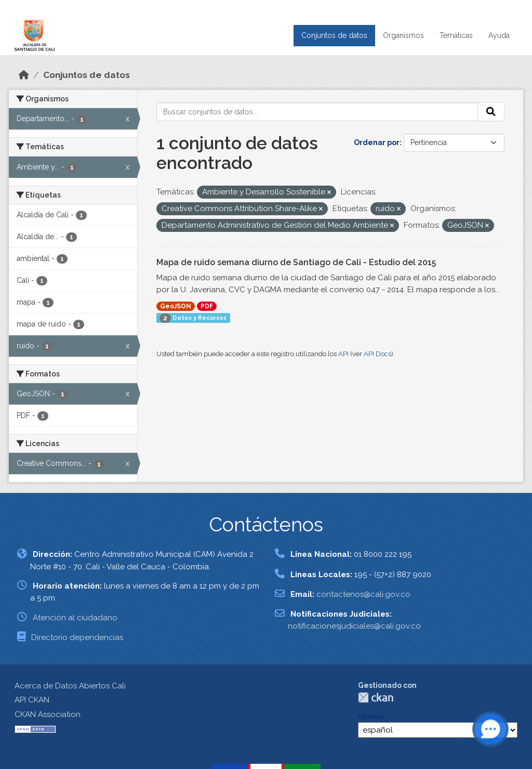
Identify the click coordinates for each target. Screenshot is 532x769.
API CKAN (32, 700)
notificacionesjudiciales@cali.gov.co (354, 626)
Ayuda (499, 35)
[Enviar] (491, 112)
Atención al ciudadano (75, 618)
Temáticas (456, 35)
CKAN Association (48, 714)
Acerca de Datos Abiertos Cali (70, 686)
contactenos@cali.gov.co (363, 594)
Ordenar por (377, 142)
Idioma (371, 716)
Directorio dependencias (77, 637)
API (343, 354)
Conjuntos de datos (334, 35)
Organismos (403, 35)
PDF (207, 306)
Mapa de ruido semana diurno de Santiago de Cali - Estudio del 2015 (296, 262)
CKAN (376, 698)
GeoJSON (176, 306)
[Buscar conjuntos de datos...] (317, 112)
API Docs (377, 354)
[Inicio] (24, 75)
